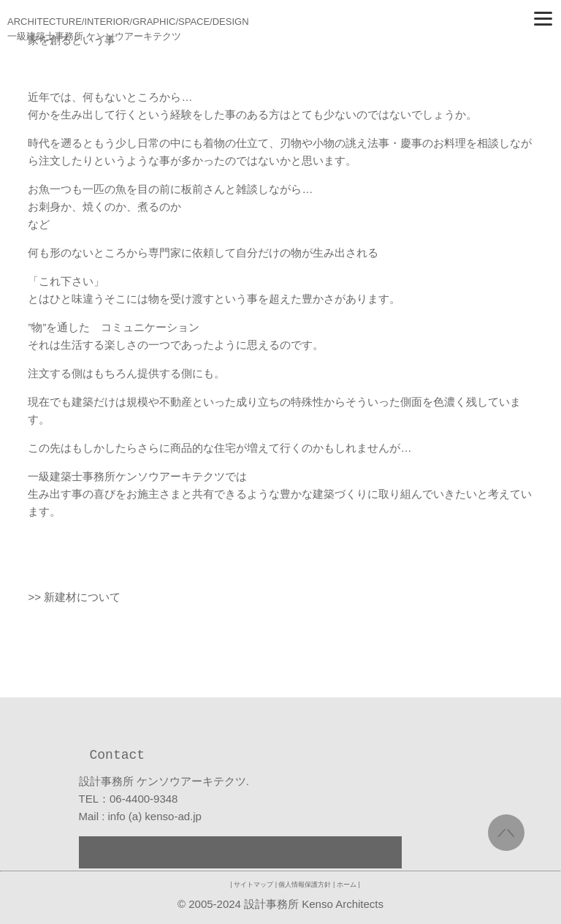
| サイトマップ (252, 885)
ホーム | (348, 885)
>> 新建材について (74, 597)
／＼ (506, 833)
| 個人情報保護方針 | (305, 885)
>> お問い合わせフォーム (240, 852)
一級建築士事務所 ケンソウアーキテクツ (94, 36)
